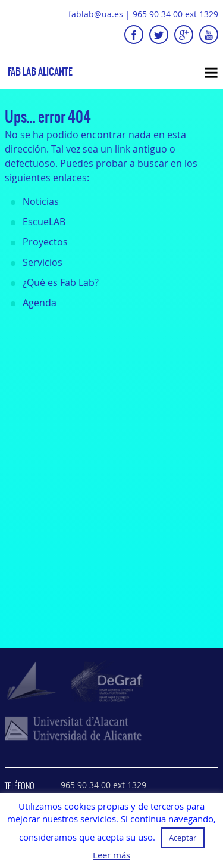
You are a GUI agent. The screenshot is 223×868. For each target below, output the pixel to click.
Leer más (111, 855)
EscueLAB (44, 222)
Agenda (40, 303)
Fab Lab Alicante (40, 72)
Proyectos (45, 242)
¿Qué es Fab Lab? (61, 282)
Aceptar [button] (183, 838)
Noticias (41, 201)
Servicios (43, 262)
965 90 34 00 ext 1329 (175, 14)
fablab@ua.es (96, 14)
